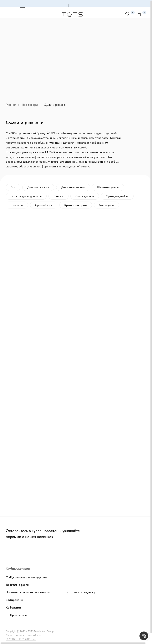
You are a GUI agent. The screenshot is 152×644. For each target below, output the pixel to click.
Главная (11, 105)
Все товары (30, 105)
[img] (57, 550)
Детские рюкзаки (38, 187)
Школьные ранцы (108, 187)
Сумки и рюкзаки (55, 105)
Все (13, 187)
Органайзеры (44, 205)
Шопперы (17, 205)
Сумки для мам (85, 196)
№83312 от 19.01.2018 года (21, 639)
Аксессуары (107, 205)
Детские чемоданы (73, 187)
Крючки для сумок (76, 205)
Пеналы (58, 196)
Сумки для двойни (117, 196)
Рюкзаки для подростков (26, 196)
